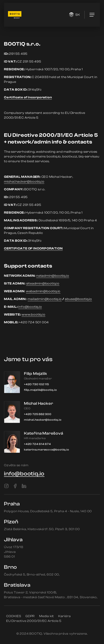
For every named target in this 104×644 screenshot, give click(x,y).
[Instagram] (6, 486)
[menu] (92, 15)
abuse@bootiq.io (78, 299)
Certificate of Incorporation (28, 97)
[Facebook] (15, 486)
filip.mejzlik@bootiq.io (40, 390)
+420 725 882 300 (38, 414)
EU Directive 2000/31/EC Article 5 (34, 621)
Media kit (46, 616)
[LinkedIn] (24, 486)
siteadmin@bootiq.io (43, 283)
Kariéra (64, 616)
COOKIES (14, 616)
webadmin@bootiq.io (43, 291)
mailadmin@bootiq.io (45, 299)
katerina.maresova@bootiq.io (47, 450)
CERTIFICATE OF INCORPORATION (33, 248)
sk (74, 15)
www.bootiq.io (33, 315)
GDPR (30, 616)
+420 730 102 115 (36, 384)
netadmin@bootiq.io (53, 276)
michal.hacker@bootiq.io (24, 182)
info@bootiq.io (30, 307)
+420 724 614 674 (37, 444)
